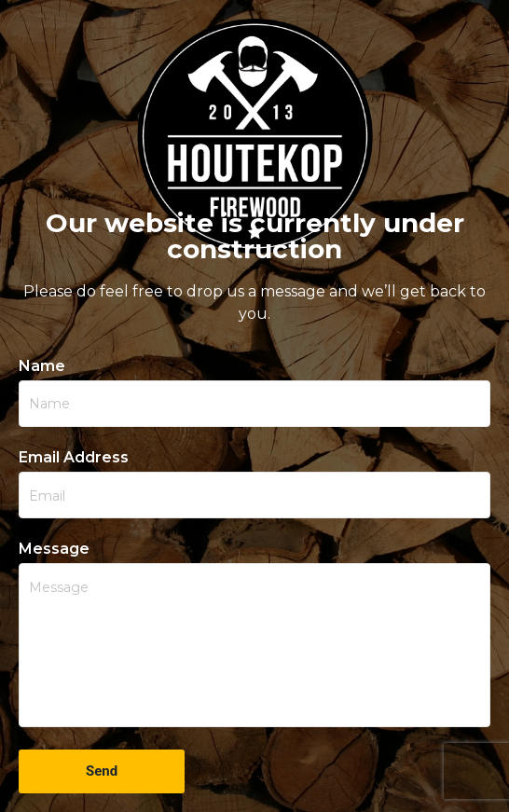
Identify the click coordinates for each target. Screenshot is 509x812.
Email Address (74, 458)
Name (42, 366)
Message (54, 549)
